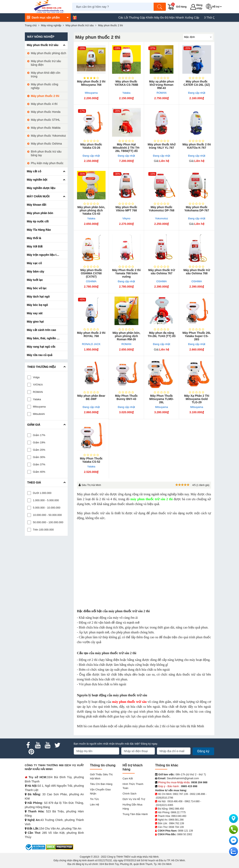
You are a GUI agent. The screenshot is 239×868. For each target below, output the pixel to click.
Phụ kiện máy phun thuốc (47, 163)
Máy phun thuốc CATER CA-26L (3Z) (197, 83)
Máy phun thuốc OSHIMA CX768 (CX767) (91, 273)
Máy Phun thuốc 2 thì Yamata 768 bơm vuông (126, 273)
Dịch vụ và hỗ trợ (134, 799)
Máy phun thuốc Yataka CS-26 (91, 146)
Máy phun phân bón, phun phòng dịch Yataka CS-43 (91, 210)
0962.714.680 (192, 801)
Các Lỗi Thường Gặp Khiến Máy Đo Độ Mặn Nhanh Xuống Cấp (169, 18)
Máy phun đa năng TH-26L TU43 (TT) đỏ (162, 334)
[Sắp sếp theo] (198, 37)
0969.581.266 (176, 820)
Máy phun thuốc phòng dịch (49, 53)
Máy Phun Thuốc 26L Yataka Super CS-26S (197, 336)
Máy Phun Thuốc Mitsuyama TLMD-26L (162, 399)
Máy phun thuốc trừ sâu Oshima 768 (197, 272)
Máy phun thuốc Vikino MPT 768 (126, 209)
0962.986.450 (176, 809)
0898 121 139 (185, 831)
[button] (215, 7)
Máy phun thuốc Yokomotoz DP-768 (162, 209)
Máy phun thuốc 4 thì (44, 104)
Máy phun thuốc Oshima (46, 144)
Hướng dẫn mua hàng (132, 807)
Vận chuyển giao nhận (100, 792)
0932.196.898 (198, 794)
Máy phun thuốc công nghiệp (45, 86)
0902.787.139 (180, 794)
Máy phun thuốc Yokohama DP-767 (197, 209)
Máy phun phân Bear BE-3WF (91, 397)
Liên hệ (94, 805)
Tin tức (94, 799)
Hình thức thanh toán (133, 786)
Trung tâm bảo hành (135, 814)
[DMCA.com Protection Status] (60, 847)
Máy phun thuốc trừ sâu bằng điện (46, 63)
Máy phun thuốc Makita (46, 128)
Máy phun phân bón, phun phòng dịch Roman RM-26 (126, 336)
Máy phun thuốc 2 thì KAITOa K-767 (197, 146)
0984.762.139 (177, 823)
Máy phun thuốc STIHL (46, 120)
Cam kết (128, 778)
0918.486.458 (175, 801)
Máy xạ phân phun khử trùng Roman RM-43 (162, 85)
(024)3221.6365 (165, 805)
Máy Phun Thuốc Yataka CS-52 (91, 460)
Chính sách (129, 794)
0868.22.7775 (178, 812)
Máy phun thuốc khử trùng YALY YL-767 (162, 146)
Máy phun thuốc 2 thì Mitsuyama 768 (91, 83)
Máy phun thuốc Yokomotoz (48, 136)
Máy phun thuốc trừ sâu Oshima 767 (162, 272)
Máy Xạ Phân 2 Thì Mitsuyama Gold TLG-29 (197, 399)
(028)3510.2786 (165, 798)
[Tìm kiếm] (160, 7)
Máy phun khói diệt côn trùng (46, 75)
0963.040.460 (179, 816)
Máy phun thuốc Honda (46, 112)
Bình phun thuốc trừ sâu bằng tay (46, 153)
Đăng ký (203, 751)
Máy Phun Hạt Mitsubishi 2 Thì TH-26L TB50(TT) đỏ (126, 148)
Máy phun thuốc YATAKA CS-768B (126, 83)
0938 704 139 (176, 827)
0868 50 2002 (185, 834)
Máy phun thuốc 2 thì (45, 96)
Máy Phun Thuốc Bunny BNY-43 (126, 397)
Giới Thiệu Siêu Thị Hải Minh (101, 776)
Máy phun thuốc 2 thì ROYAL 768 (91, 334)
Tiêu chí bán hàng (101, 784)
